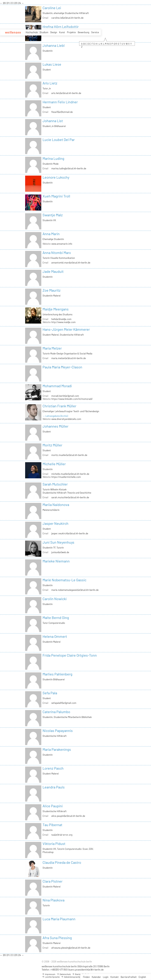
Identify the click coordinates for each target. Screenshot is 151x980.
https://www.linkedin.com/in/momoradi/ (72, 399)
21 (8, 3)
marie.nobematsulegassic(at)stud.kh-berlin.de (75, 590)
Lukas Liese (52, 64)
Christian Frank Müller (59, 406)
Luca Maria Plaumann (59, 919)
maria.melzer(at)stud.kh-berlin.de (69, 358)
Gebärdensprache (70, 977)
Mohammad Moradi (57, 386)
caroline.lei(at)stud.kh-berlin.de (67, 18)
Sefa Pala (50, 693)
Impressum (48, 974)
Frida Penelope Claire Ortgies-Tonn (70, 655)
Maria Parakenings (57, 749)
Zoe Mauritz (52, 290)
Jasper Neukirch (55, 523)
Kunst (62, 32)
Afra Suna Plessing (57, 938)
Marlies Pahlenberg (57, 674)
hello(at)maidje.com (61, 319)
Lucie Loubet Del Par (59, 140)
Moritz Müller (52, 445)
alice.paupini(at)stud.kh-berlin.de (68, 816)
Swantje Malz (53, 215)
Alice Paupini (53, 806)
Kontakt (115, 977)
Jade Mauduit (53, 271)
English (142, 977)
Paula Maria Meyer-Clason (62, 367)
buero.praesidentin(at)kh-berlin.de (86, 970)
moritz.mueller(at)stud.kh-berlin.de (69, 455)
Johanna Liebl (54, 45)
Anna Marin (51, 234)
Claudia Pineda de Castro (62, 862)
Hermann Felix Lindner (60, 102)
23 (16, 3)
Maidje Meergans (56, 309)
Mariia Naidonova (56, 505)
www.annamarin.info (62, 244)
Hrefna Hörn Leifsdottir (61, 27)
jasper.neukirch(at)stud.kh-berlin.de (70, 533)
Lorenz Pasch (53, 768)
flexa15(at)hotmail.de (62, 112)
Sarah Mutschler (55, 484)
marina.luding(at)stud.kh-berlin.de (69, 168)
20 (4, 3)
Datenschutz (64, 974)
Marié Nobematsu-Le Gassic (64, 580)
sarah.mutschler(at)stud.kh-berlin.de (70, 497)
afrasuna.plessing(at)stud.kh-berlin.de (71, 948)
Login (106, 977)
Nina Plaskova (54, 900)
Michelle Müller (54, 464)
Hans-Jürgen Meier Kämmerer (66, 329)
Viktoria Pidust (54, 844)
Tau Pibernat (52, 825)
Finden (86, 977)
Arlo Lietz (50, 83)
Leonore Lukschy (56, 177)
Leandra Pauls (54, 787)
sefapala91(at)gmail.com (64, 703)
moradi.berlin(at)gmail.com (65, 396)
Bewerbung (83, 32)
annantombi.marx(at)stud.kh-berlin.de (71, 263)
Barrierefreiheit (129, 977)
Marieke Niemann (56, 561)
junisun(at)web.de (60, 552)
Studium (44, 32)
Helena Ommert (55, 636)
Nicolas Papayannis (58, 731)
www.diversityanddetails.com (66, 419)
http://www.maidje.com (63, 322)
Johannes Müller (55, 426)
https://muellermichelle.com (66, 477)
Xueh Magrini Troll (56, 196)
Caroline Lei (52, 8)
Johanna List (53, 121)
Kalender (96, 977)
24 (20, 3)
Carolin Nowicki (55, 599)
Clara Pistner (53, 881)
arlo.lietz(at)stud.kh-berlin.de (66, 93)
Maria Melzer (52, 348)
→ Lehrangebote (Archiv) (55, 416)
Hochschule (32, 32)
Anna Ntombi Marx (57, 253)
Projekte (71, 32)
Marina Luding (53, 158)
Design (54, 32)
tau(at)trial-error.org (62, 835)
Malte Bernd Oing (56, 618)
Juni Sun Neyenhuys (58, 542)
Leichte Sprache (51, 977)
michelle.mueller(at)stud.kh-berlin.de (70, 474)
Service (95, 32)
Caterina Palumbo (56, 712)
